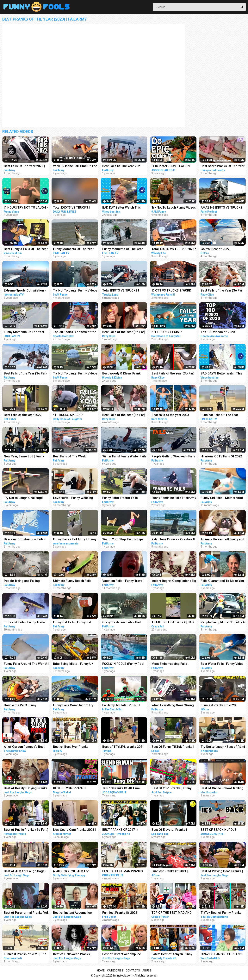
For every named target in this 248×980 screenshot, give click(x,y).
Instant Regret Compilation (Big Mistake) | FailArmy (174, 581)
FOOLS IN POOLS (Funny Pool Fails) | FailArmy (123, 664)
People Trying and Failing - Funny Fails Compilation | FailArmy (23, 581)
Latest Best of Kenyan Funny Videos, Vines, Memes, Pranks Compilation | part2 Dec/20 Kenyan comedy (173, 955)
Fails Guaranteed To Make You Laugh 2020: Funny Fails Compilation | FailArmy (222, 581)
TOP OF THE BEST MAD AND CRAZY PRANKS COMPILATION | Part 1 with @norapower (173, 913)
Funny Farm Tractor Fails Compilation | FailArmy (120, 498)
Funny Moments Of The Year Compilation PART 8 (73, 249)
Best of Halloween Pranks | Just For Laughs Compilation (74, 955)
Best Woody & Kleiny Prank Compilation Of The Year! (121, 374)
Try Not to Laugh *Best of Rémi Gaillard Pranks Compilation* (223, 747)
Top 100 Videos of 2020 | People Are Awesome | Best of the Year (222, 332)
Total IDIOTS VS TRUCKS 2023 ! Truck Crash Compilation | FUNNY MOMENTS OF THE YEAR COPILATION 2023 (174, 249)
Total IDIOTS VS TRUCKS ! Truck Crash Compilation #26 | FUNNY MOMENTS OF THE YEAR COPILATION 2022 (124, 291)
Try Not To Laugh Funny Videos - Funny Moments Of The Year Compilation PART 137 (174, 208)
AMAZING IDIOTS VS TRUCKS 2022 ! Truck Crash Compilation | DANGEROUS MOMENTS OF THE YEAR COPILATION (223, 208)
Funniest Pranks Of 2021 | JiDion (170, 872)
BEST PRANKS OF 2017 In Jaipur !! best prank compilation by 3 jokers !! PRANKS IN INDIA (125, 830)
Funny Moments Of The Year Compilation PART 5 (24, 332)
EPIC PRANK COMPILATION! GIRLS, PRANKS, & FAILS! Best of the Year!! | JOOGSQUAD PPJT (173, 166)
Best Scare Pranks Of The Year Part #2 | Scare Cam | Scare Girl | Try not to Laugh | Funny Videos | (223, 166)
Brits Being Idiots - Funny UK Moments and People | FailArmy (76, 664)
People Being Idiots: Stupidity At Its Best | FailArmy (223, 623)
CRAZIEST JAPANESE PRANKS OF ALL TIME (222, 955)
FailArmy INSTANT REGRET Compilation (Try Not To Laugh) (125, 706)
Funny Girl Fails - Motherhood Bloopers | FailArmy (222, 498)
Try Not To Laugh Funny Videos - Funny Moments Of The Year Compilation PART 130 (75, 374)
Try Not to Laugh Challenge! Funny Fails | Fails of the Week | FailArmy (26, 498)
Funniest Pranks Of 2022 (120, 913)
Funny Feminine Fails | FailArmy (174, 498)
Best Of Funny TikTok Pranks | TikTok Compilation (173, 747)
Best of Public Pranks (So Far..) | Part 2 (26, 830)
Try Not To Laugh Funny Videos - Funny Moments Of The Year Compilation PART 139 (75, 291)
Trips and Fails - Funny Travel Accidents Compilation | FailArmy (25, 623)
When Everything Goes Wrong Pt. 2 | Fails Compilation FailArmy (173, 706)
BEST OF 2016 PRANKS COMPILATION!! (69, 789)
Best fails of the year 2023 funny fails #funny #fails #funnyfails (170, 415)
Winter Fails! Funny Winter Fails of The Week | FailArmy (124, 457)
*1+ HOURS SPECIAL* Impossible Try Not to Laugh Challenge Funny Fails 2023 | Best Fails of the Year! (172, 332)
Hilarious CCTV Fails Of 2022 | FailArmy (222, 457)
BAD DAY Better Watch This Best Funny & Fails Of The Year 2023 (124, 208)
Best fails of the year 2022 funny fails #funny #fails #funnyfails (23, 415)
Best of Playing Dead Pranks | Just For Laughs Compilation (222, 872)
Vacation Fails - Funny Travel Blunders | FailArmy (123, 581)
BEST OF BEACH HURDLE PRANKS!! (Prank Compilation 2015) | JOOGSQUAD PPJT (221, 830)
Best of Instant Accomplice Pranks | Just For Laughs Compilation (72, 913)
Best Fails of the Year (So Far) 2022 (222, 291)
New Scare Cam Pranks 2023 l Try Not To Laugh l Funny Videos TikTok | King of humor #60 (75, 830)
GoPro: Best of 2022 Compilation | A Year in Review (222, 249)
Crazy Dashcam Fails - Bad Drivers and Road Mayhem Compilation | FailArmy (121, 623)
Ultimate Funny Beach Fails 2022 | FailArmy (72, 581)
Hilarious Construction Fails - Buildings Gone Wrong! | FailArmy (25, 540)
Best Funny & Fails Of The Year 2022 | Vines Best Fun (26, 249)
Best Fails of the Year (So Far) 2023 (124, 332)
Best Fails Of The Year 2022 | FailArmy (24, 166)
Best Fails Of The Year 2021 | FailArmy (123, 166)
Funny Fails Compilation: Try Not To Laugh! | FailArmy (73, 706)
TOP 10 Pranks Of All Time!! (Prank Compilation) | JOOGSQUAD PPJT (122, 789)
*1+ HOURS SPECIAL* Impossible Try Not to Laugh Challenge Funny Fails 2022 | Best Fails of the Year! (73, 415)
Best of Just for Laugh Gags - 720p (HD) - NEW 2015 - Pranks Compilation (26, 872)
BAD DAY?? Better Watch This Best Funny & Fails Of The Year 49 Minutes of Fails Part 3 (223, 374)
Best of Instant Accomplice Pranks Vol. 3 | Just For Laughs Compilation (124, 955)
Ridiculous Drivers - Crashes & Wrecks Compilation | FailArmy (173, 540)
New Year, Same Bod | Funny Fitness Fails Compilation (24, 457)
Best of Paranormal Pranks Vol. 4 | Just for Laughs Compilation (26, 913)
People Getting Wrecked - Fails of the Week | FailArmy (173, 457)
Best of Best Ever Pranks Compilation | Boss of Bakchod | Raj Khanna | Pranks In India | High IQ (75, 747)
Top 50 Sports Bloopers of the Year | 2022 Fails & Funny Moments (75, 332)
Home (101, 971)
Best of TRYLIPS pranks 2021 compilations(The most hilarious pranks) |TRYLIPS (123, 747)
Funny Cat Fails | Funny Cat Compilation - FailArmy (72, 623)
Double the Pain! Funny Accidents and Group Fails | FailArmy (23, 706)
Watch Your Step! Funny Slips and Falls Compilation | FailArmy (123, 540)
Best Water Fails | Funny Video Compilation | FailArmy (222, 664)
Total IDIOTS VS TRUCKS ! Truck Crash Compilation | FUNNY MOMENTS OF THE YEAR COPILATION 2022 (72, 208)
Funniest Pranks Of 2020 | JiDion (219, 706)
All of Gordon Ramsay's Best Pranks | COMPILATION (24, 747)
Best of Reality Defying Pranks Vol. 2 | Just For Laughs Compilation (26, 789)
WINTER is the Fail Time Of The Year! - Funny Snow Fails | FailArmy (75, 166)
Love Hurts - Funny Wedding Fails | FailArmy (73, 498)
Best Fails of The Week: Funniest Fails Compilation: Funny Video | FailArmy (72, 457)
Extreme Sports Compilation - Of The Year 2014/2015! (25, 291)
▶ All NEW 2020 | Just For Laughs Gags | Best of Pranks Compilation (74, 872)
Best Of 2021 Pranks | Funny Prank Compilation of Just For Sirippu (173, 789)
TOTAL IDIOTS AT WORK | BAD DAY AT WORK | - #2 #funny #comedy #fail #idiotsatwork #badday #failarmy (173, 623)
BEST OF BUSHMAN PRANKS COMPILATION (123, 872)
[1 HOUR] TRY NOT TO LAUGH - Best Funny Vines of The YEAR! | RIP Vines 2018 (26, 208)
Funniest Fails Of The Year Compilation (219, 415)
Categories (115, 971)
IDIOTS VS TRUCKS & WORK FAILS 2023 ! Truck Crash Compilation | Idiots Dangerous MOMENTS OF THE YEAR (174, 291)
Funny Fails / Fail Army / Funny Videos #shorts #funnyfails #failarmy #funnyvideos (75, 540)
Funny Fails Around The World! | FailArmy (26, 664)
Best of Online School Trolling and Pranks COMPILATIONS (222, 789)
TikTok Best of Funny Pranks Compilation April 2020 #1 (221, 913)
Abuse (147, 971)
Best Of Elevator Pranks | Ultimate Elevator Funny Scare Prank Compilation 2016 (173, 830)
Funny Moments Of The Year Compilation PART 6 (123, 249)
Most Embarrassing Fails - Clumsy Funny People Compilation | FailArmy (170, 664)
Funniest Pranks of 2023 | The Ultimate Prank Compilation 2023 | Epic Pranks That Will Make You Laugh (25, 955)
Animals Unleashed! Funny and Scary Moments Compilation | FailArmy (222, 540)
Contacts (133, 971)
